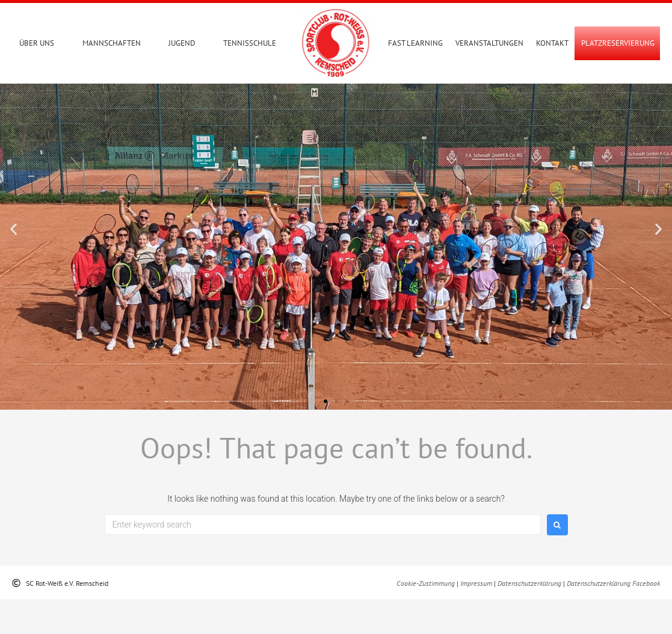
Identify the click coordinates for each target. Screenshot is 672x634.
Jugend (182, 43)
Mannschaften (112, 43)
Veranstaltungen (489, 43)
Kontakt (552, 43)
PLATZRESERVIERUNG (618, 43)
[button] (14, 264)
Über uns (37, 43)
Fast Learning (415, 43)
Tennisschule (250, 43)
